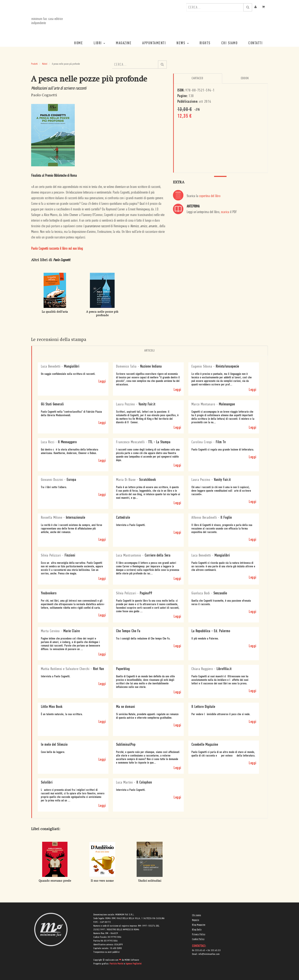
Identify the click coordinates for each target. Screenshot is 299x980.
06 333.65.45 (199, 950)
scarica (225, 212)
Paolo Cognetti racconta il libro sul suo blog (57, 249)
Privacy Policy (199, 934)
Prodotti (34, 64)
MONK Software (132, 960)
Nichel (45, 64)
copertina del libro (210, 196)
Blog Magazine (199, 925)
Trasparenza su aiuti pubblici (107, 952)
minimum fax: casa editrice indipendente (47, 21)
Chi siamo (197, 915)
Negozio (196, 920)
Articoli (149, 351)
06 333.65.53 (214, 950)
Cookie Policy (198, 939)
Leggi (102, 381)
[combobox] (215, 7)
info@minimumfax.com (209, 954)
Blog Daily (197, 929)
